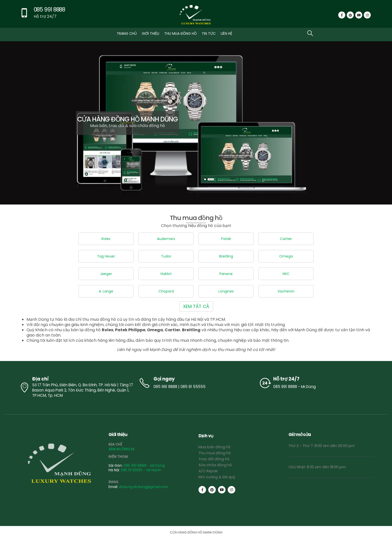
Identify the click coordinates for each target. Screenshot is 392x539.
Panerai (226, 274)
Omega (286, 256)
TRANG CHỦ (127, 33)
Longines (226, 291)
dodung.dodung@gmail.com (143, 487)
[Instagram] (367, 15)
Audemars (166, 239)
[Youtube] (359, 15)
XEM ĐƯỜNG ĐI (121, 449)
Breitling (226, 256)
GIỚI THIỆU (150, 33)
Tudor (166, 256)
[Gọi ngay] (196, 383)
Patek (226, 239)
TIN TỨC (209, 33)
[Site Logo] (196, 15)
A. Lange (106, 291)
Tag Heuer (106, 256)
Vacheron (286, 291)
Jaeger (106, 274)
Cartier (286, 239)
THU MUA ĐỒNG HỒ (180, 33)
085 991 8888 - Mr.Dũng (144, 465)
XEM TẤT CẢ (196, 306)
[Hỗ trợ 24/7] (316, 383)
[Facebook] (342, 15)
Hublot (166, 274)
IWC (286, 274)
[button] (310, 33)
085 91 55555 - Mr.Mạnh (141, 470)
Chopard (166, 291)
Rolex (106, 239)
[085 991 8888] (42, 15)
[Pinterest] (350, 15)
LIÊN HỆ (226, 33)
